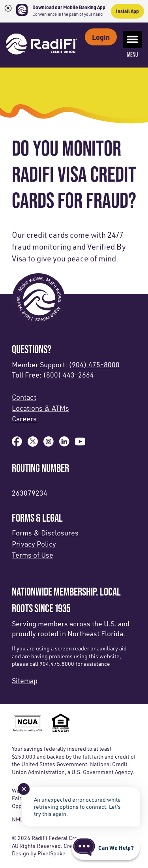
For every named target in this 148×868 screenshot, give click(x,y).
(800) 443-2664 (68, 375)
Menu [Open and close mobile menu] (132, 44)
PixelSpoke (52, 853)
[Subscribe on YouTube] (80, 444)
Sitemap (25, 680)
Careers (24, 419)
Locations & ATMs (40, 408)
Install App (127, 11)
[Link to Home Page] (41, 45)
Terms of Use (33, 555)
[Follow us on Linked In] (64, 444)
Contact (24, 397)
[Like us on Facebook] (17, 444)
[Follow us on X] (33, 444)
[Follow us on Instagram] (49, 444)
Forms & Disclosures (45, 533)
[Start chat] (106, 847)
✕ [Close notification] (24, 789)
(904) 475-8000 (94, 364)
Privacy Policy (34, 544)
